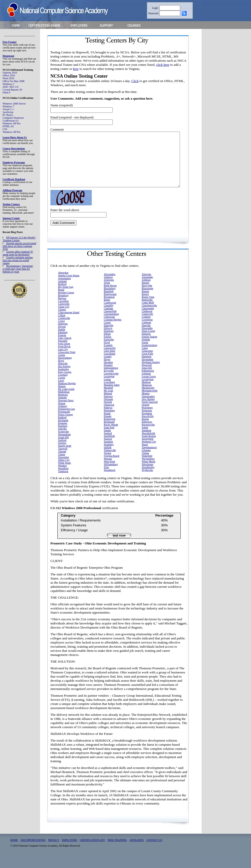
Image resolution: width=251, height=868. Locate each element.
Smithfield (109, 447)
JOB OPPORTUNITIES (33, 851)
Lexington (109, 387)
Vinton (62, 465)
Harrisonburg (65, 369)
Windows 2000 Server (14, 104)
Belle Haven (110, 296)
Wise (107, 478)
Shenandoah (64, 445)
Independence (111, 379)
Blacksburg (110, 299)
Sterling (62, 454)
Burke (107, 311)
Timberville (110, 461)
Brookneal (109, 308)
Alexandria (110, 285)
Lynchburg (109, 393)
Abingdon (63, 283)
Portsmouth (64, 423)
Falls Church (65, 349)
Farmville (109, 350)
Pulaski (108, 427)
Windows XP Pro (12, 123)
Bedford (62, 295)
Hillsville (63, 374)
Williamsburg (111, 475)
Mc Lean (109, 401)
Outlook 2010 (10, 73)
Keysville (109, 381)
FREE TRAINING (117, 851)
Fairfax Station (149, 347)
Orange (145, 416)
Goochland (110, 364)
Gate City (63, 360)
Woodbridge (148, 478)
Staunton (109, 452)
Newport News (66, 411)
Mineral (108, 404)
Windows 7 (8, 84)
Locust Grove (149, 387)
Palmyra (108, 418)
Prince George (66, 425)
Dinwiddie (147, 339)
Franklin (108, 356)
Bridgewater (110, 305)
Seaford (108, 444)
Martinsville (148, 399)
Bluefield (109, 302)
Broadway (63, 306)
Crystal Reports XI (12, 90)
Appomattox (65, 289)
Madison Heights (67, 394)
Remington (110, 430)
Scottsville (64, 442)
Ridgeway (147, 433)
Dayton (62, 337)
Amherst (108, 288)
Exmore (62, 346)
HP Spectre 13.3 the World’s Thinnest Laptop (19, 239)
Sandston (146, 441)
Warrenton (64, 468)
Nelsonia (109, 410)
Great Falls (147, 364)
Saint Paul (109, 438)
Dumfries (109, 342)
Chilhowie (147, 322)
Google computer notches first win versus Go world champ (18, 260)
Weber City (64, 471)
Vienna (145, 464)
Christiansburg (112, 325)
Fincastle (63, 352)
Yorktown (63, 482)
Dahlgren (63, 335)
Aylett (107, 294)
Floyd (107, 353)
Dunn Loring (148, 342)
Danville (146, 336)
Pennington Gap (67, 420)
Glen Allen (110, 362)
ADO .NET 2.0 (10, 87)
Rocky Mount (111, 435)
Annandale (147, 288)
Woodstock (110, 481)
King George (65, 383)
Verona (108, 464)
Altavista (146, 285)
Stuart (145, 455)
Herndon (108, 373)
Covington (147, 330)
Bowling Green (66, 303)
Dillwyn (108, 339)
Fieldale (146, 350)
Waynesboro (148, 469)
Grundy (108, 367)
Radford (62, 428)
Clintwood (109, 328)
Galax (145, 359)
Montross (63, 405)
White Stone (65, 474)
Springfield (147, 450)
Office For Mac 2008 (14, 81)
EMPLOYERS (69, 851)
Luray (61, 391)
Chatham (109, 319)
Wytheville (147, 481)
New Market (148, 410)
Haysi (61, 371)
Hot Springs (64, 377)
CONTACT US (154, 851)
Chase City (64, 318)
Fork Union (64, 354)
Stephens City (149, 452)
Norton (62, 414)
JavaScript (8, 112)
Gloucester (147, 362)
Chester (62, 320)
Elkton (107, 345)
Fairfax (108, 347)
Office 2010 (9, 75)
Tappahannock (149, 458)
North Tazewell (150, 413)
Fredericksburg (149, 356)
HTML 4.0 (8, 126)
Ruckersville (148, 435)
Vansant (62, 462)
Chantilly (109, 316)
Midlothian (64, 403)
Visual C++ (9, 109)
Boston (145, 302)
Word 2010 (8, 78)
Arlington (109, 291)
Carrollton (63, 312)
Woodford (63, 479)
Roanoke (63, 434)
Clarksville (147, 325)
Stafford (62, 451)
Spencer (108, 450)
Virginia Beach (112, 467)
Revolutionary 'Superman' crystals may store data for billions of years (18, 269)
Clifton (62, 326)
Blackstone (147, 299)
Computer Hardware (13, 118)
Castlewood (110, 313)
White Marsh (149, 472)
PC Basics (8, 115)
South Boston (149, 447)
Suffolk (108, 458)
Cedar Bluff (148, 313)
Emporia (146, 345)
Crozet (107, 333)
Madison (146, 393)
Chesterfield (110, 322)
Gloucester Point (67, 363)
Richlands (63, 431)
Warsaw (108, 469)
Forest (145, 353)
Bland (61, 300)
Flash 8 (6, 93)
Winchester (147, 475)
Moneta (146, 404)
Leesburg (63, 386)
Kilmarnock (148, 381)
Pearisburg (147, 418)
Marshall (109, 399)
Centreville (64, 315)
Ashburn (146, 291)
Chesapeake (148, 319)
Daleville (109, 336)
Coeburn (146, 328)
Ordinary (63, 417)
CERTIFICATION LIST (92, 851)
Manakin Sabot (112, 396)
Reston (145, 430)
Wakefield (147, 467)
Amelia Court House (69, 286)
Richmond (109, 433)
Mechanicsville (150, 401)
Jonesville (147, 379)
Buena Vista (148, 308)
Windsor (63, 476)
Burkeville (147, 311)
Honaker (108, 376)
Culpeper (146, 333)
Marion (62, 397)
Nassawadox (148, 407)
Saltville (62, 440)
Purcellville (148, 427)
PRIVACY (54, 851)
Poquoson (147, 421)
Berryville (147, 296)
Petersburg (109, 421)
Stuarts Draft (65, 457)
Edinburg (63, 343)
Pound (107, 424)
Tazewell (63, 459)
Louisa (107, 390)
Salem (145, 438)
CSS (5, 129)
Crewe (62, 332)
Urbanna (146, 461)
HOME (14, 851)
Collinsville (64, 329)
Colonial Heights (113, 330)
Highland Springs (151, 373)
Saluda (107, 441)
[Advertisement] (230, 112)
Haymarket (147, 370)
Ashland (62, 292)
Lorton (62, 388)
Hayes (107, 370)
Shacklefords (148, 444)
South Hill (63, 448)
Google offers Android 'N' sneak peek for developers (18, 253)
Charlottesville (149, 316)
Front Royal (64, 357)
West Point (109, 472)
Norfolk (108, 413)
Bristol (145, 305)
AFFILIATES (137, 851)
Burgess (62, 309)
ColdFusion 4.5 (11, 121)
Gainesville (110, 359)
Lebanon (146, 384)
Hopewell (147, 376)
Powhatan (147, 424)
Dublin (62, 340)
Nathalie (63, 408)
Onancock (109, 416)
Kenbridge (64, 380)
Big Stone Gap (66, 298)
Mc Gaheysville (66, 400)
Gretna (62, 366)
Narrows (108, 407)
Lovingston (148, 390)
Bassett (145, 294)
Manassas (147, 396)
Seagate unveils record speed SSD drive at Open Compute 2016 (19, 246)
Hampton (146, 367)
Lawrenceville (111, 384)
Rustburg (63, 437)
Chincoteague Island (69, 323)
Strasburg (109, 455)
